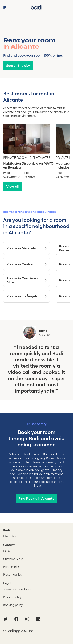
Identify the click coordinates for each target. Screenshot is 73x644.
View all (12, 186)
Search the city (18, 66)
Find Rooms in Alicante (36, 499)
